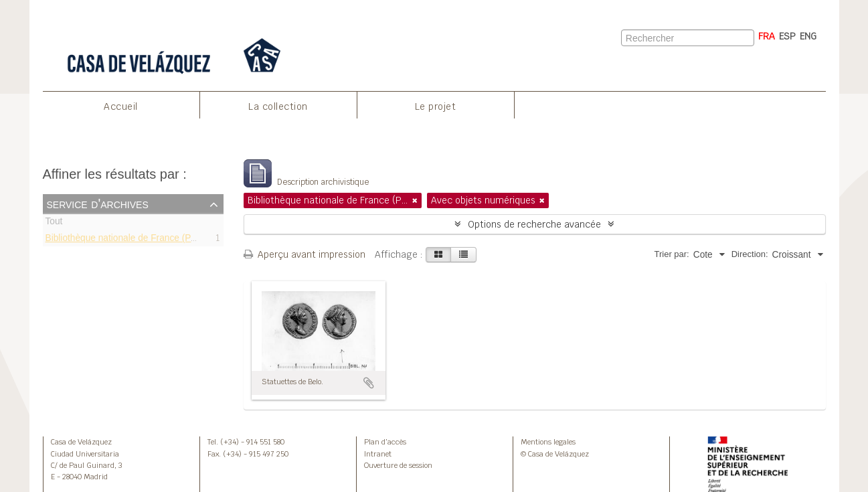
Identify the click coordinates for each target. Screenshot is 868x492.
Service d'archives (98, 203)
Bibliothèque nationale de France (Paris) (127, 239)
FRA (767, 36)
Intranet (378, 454)
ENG (808, 36)
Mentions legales (548, 442)
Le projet (436, 106)
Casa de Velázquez (81, 442)
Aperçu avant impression (305, 254)
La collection (278, 106)
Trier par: (671, 254)
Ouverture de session (398, 465)
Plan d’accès (385, 442)
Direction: (750, 254)
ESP (787, 36)
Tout (54, 223)
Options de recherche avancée (534, 224)
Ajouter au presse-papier (369, 383)
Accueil (121, 106)
